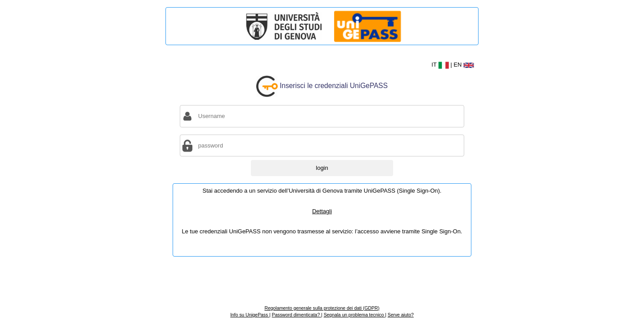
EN (464, 65)
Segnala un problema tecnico (354, 315)
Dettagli (322, 211)
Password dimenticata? (297, 315)
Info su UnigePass (250, 315)
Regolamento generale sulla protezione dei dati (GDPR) (322, 308)
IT (441, 65)
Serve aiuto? (401, 315)
